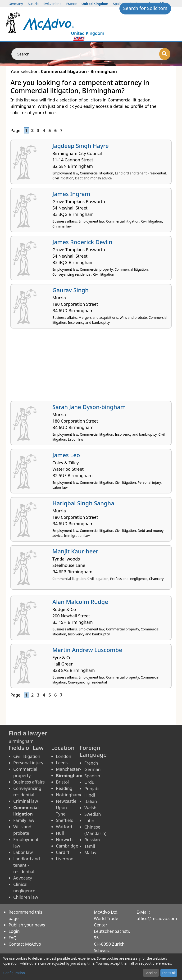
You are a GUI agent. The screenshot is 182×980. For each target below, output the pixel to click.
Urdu (89, 782)
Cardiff (63, 852)
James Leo (66, 455)
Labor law (23, 852)
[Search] (165, 54)
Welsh (90, 808)
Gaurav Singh (71, 290)
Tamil (90, 846)
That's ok (169, 973)
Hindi (90, 795)
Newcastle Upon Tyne (66, 807)
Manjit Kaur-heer (75, 551)
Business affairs (29, 782)
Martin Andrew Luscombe (87, 650)
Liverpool (65, 859)
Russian (92, 840)
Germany (16, 4)
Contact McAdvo (25, 944)
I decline (151, 973)
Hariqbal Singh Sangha (83, 503)
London (64, 756)
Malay (90, 852)
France (72, 4)
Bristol (62, 782)
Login (14, 931)
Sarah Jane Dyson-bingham (89, 407)
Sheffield (65, 820)
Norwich (64, 839)
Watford (64, 827)
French (91, 763)
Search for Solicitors (145, 8)
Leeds (62, 763)
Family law (24, 820)
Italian (91, 801)
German (93, 769)
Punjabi (92, 789)
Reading (64, 788)
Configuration (14, 973)
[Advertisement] (91, 366)
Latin (89, 820)
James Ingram (71, 194)
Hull (60, 833)
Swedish (93, 814)
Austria (33, 4)
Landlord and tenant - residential (27, 865)
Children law (26, 897)
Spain (117, 4)
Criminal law (26, 801)
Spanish (92, 776)
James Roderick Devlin (82, 242)
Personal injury (28, 763)
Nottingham (68, 795)
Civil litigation (27, 756)
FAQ (13, 938)
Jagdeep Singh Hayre (81, 146)
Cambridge (67, 846)
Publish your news (27, 925)
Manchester (68, 769)
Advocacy (23, 878)
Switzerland (52, 4)
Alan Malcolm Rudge (80, 602)
